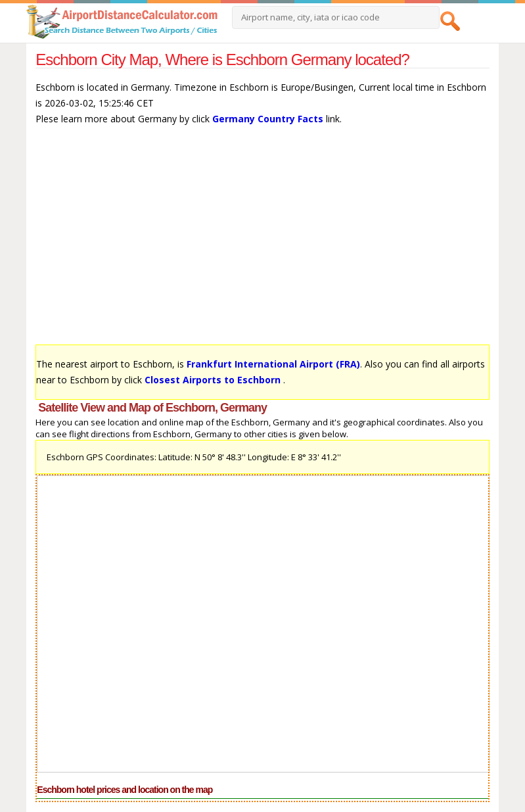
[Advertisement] (262, 241)
